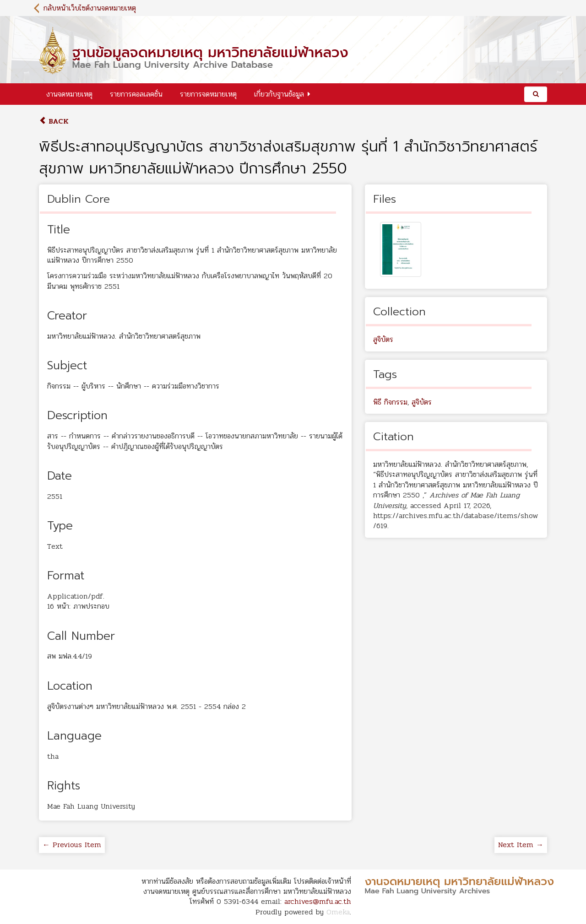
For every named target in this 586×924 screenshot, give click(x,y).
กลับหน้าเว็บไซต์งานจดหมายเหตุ (90, 8)
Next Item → (521, 845)
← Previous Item (72, 845)
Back (54, 121)
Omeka (338, 912)
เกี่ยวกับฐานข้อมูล (279, 94)
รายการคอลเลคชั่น (136, 94)
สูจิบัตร (383, 339)
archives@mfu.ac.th (318, 901)
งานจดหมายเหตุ (69, 94)
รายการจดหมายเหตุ (208, 94)
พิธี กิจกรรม (390, 402)
